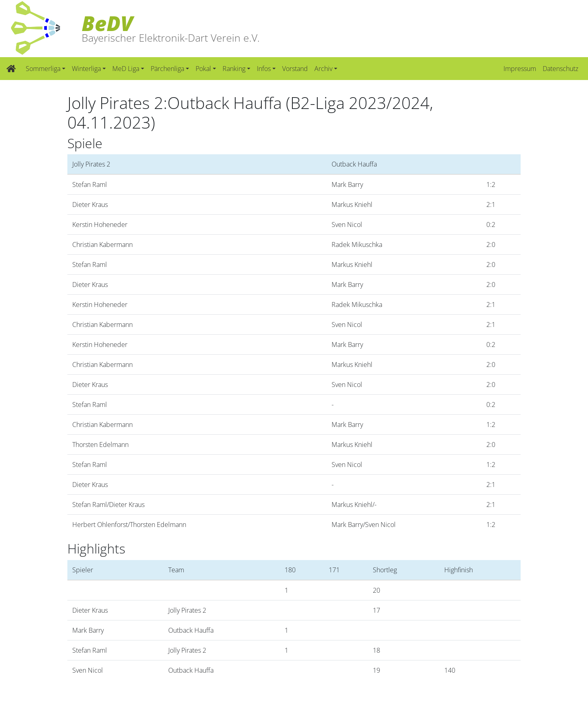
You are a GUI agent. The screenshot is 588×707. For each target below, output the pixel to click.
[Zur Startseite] (11, 69)
